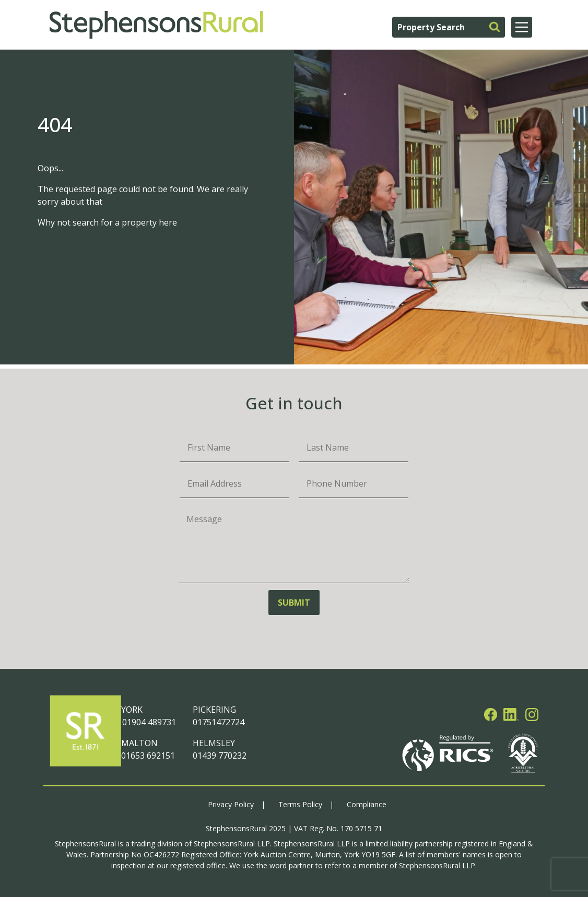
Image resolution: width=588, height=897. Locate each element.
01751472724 (219, 722)
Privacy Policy (231, 804)
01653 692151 (148, 756)
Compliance (367, 804)
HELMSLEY (214, 743)
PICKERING (214, 710)
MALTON (139, 743)
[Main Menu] (522, 27)
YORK (132, 710)
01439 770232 (220, 756)
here (168, 222)
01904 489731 (149, 722)
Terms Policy (300, 804)
